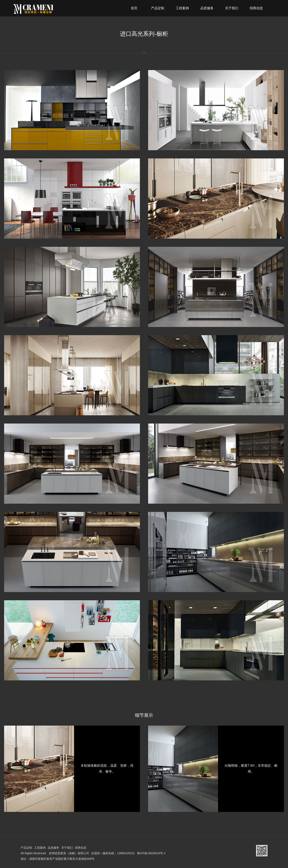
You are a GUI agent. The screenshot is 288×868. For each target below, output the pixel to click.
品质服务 (53, 848)
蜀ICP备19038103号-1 (151, 853)
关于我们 (67, 848)
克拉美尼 (44, 9)
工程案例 (40, 848)
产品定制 (26, 848)
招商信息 (81, 848)
